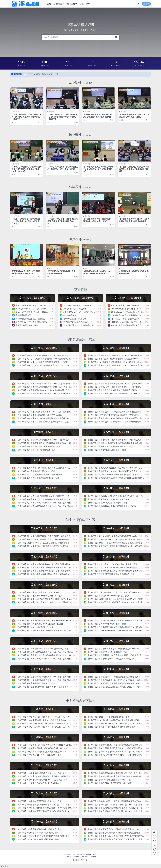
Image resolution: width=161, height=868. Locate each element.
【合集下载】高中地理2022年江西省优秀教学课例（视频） (112, 506)
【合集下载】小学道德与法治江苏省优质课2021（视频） (39, 801)
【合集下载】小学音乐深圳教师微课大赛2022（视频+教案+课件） (115, 748)
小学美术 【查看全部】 (46, 765)
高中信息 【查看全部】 (118, 404)
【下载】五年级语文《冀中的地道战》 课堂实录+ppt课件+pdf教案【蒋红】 (26, 221)
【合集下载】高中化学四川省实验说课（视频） (107, 450)
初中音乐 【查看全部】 (118, 556)
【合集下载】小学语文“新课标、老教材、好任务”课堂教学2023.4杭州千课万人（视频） (52, 720)
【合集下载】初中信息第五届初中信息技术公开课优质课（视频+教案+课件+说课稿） (123, 687)
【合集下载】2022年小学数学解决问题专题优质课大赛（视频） (114, 720)
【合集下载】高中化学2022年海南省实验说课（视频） (110, 446)
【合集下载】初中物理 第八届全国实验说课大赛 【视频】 (40, 624)
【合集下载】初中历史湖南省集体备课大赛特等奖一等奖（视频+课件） (45, 649)
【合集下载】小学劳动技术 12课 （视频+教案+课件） (38, 833)
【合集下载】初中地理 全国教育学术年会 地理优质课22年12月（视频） (117, 649)
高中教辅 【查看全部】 (34, 297)
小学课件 (80, 187)
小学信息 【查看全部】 (118, 793)
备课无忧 (80, 854)
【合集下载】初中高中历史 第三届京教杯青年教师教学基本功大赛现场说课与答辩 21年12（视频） (57, 499)
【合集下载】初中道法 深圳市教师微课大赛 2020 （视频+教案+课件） (117, 602)
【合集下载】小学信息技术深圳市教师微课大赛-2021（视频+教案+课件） (118, 811)
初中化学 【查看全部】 (118, 613)
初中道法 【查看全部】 (118, 584)
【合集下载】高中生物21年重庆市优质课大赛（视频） (38, 478)
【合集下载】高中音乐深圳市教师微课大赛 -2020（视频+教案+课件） (117, 383)
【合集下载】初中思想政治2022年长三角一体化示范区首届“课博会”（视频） (119, 592)
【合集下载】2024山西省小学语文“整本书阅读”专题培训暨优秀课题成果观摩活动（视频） (53, 723)
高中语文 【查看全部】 (46, 348)
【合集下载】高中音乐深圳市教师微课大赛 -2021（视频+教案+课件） (117, 387)
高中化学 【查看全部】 (118, 432)
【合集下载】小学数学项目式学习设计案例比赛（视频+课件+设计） (116, 723)
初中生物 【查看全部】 (46, 669)
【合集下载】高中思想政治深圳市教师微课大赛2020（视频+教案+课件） (118, 478)
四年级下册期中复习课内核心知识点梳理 (128, 305)
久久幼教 (84, 860)
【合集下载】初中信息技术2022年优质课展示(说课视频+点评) (113, 677)
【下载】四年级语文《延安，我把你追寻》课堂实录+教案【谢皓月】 (134, 220)
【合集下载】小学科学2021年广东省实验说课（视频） (110, 783)
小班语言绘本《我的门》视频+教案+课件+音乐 (134, 272)
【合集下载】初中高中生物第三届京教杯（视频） (36, 471)
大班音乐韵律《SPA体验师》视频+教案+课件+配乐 (61, 272)
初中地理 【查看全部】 (118, 641)
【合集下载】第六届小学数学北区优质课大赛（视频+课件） (112, 727)
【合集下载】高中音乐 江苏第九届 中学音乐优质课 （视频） (113, 390)
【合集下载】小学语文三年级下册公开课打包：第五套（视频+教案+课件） (47, 717)
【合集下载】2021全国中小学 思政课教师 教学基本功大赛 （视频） (116, 599)
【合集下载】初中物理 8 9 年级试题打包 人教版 (36, 627)
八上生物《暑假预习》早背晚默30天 (79, 305)
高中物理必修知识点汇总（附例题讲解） (33, 319)
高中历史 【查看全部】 (46, 488)
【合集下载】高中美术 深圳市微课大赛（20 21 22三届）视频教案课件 (45, 412)
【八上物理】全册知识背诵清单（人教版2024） (83, 325)
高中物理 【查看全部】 (46, 432)
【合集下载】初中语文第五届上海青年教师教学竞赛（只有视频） (43, 546)
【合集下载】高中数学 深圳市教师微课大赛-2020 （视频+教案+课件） (117, 355)
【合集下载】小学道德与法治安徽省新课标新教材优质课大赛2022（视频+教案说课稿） (52, 811)
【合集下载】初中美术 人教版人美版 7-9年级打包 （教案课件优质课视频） (47, 602)
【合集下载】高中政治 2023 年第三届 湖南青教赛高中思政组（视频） (117, 474)
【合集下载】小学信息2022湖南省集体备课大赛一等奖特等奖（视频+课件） (119, 808)
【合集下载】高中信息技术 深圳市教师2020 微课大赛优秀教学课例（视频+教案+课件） (124, 422)
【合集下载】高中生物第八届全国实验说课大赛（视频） (39, 474)
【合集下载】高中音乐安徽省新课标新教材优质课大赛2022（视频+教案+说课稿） (122, 393)
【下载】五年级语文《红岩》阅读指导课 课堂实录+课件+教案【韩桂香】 (63, 221)
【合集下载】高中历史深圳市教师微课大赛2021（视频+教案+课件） (44, 506)
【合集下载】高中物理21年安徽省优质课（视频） (36, 450)
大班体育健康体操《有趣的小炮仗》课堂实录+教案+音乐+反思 (98, 272)
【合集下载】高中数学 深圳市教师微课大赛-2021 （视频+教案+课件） (117, 365)
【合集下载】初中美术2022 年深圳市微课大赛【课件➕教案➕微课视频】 (47, 599)
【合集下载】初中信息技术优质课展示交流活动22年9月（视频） (114, 683)
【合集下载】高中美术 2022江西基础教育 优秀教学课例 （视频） (43, 422)
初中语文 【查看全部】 (46, 528)
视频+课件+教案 (21, 90)
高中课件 (80, 82)
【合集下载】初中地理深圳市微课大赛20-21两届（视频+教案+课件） (116, 655)
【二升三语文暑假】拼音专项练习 (125, 319)
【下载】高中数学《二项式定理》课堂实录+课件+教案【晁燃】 (134, 116)
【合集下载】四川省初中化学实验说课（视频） (107, 624)
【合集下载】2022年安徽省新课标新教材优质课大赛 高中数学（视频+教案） (119, 362)
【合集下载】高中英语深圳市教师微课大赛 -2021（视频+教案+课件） (45, 383)
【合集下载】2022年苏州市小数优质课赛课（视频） (109, 717)
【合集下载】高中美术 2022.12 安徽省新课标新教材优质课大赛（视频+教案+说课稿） (52, 418)
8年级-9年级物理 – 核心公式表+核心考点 (80, 312)
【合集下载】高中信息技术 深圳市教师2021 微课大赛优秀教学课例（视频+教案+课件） (124, 418)
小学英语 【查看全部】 (46, 737)
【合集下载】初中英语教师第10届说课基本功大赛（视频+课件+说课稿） (46, 574)
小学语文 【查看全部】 (46, 709)
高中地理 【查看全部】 (118, 488)
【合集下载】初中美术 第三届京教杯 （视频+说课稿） (38, 592)
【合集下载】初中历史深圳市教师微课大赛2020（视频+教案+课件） (44, 652)
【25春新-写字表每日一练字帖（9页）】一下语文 (132, 322)
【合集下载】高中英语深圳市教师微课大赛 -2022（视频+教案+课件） (45, 387)
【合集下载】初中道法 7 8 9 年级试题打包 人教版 (108, 596)
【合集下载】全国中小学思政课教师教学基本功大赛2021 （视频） (43, 805)
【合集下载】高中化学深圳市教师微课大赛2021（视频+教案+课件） (116, 440)
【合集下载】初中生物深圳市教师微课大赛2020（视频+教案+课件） (44, 677)
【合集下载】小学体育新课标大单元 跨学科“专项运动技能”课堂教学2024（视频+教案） (124, 833)
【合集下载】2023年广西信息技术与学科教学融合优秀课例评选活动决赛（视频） (122, 543)
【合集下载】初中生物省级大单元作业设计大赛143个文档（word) (43, 687)
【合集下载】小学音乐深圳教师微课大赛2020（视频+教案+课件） (115, 752)
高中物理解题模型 (23, 315)
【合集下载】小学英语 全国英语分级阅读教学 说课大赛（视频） (43, 748)
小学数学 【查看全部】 (118, 709)
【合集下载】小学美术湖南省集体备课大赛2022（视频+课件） (42, 773)
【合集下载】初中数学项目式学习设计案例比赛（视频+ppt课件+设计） (117, 539)
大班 (14, 268)
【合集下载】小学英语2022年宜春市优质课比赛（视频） (39, 755)
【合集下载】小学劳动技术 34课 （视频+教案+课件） (38, 839)
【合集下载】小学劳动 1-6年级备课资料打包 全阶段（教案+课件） (43, 836)
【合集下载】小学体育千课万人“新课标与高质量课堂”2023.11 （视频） (117, 829)
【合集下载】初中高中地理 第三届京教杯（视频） (108, 503)
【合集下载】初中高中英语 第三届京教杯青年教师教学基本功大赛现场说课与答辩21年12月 (54, 567)
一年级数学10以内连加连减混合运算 (126, 315)
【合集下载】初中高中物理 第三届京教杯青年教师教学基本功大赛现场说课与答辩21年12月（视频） (58, 443)
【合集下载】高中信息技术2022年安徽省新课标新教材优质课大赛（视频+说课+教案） (124, 412)
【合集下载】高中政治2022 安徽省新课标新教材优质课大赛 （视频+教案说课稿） (122, 471)
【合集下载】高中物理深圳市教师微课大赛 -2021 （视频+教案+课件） (45, 440)
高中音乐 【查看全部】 (118, 376)
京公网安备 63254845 (88, 857)
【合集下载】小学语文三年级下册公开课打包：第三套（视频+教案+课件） (47, 727)
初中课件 (80, 135)
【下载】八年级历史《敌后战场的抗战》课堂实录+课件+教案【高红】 (63, 168)
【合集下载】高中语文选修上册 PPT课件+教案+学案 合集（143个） (44, 365)
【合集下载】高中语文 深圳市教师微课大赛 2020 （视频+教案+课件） (45, 359)
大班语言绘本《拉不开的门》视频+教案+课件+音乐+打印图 (26, 272)
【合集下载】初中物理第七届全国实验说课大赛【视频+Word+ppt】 (44, 620)
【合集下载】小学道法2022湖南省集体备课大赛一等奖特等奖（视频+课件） (48, 808)
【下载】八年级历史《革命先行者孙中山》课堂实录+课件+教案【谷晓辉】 (98, 169)
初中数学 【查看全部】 (118, 528)
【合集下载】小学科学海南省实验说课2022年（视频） (110, 780)
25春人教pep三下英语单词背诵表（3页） (129, 312)
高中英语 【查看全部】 (46, 376)
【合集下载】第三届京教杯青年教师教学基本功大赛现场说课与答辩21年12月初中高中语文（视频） (57, 355)
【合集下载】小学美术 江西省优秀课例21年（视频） (38, 783)
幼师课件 (80, 239)
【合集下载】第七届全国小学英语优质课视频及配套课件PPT (41, 752)
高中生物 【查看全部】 (46, 460)
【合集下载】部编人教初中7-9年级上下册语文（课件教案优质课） (43, 543)
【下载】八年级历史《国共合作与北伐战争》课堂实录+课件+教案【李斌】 (134, 169)
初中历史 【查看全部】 (46, 641)
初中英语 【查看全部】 (46, 556)
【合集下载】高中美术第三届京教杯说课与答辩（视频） (39, 415)
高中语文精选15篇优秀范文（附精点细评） (34, 305)
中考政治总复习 (70, 315)
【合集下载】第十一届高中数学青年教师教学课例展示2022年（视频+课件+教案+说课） (124, 359)
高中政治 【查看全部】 (118, 460)
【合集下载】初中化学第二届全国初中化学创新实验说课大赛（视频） (117, 627)
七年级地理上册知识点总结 (75, 319)
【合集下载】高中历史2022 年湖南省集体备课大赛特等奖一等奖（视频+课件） (49, 496)
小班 (122, 268)
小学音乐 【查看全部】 (118, 737)
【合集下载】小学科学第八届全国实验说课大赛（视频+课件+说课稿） (117, 773)
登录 (146, 4)
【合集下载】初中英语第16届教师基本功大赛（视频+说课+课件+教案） (46, 564)
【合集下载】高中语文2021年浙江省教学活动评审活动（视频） (42, 362)
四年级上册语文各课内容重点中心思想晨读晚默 (131, 325)
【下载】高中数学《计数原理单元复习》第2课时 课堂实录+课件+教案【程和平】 (27, 117)
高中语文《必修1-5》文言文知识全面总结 (33, 309)
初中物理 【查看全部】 (46, 613)
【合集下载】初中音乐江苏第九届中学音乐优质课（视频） (112, 574)
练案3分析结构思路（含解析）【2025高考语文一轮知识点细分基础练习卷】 (48, 312)
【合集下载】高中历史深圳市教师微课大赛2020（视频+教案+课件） (44, 503)
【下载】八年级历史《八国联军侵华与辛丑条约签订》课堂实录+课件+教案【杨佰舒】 (27, 169)
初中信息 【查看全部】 (118, 669)
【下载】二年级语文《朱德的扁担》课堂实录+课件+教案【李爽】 (98, 220)
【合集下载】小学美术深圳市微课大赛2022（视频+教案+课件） (42, 780)
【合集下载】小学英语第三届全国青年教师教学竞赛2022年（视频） (45, 745)
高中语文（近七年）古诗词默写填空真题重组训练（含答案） (41, 322)
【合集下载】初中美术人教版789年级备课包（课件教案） (40, 596)
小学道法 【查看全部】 (46, 793)
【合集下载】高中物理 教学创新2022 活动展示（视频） (39, 446)
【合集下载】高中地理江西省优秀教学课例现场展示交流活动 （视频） (117, 496)
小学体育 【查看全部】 (118, 821)
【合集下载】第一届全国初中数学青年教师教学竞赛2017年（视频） (116, 536)
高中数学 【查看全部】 (118, 348)
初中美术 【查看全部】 (46, 584)
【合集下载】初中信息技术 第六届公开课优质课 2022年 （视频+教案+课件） (120, 680)
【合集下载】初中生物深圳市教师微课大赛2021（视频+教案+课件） (44, 680)
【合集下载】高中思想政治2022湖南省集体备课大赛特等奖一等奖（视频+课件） (121, 468)
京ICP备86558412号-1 (73, 857)
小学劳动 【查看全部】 (46, 821)
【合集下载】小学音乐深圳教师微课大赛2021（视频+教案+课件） (115, 755)
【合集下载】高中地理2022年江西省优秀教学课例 (108, 499)
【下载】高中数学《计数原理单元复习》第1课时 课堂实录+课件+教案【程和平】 (63, 117)
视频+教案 (127, 195)
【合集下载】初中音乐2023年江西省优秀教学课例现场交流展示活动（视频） (120, 567)
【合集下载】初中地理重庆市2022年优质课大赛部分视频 (111, 659)
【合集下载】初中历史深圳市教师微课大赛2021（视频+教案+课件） (44, 659)
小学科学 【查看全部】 (118, 765)
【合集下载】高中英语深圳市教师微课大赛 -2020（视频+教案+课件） (45, 393)
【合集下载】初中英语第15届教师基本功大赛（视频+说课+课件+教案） (46, 571)
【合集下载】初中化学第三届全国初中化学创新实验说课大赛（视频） (117, 630)
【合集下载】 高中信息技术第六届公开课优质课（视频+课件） (114, 415)
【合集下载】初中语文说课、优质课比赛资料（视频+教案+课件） (43, 539)
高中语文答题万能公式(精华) (27, 325)
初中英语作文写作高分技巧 (75, 309)
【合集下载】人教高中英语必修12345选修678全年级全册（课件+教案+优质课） (49, 390)
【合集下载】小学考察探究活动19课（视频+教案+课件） (39, 829)
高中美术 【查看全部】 (46, 404)
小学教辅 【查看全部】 (130, 297)
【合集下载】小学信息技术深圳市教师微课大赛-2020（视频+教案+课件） (118, 805)
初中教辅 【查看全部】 (82, 297)
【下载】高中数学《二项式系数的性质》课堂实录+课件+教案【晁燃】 (98, 116)
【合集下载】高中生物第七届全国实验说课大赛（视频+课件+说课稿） (45, 468)
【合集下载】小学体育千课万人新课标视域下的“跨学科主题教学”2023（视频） (120, 836)
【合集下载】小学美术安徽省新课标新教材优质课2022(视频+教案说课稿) (46, 776)
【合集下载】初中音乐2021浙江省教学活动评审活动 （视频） (113, 564)
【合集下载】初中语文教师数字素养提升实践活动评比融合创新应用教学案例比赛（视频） (53, 536)
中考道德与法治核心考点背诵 (76, 322)
